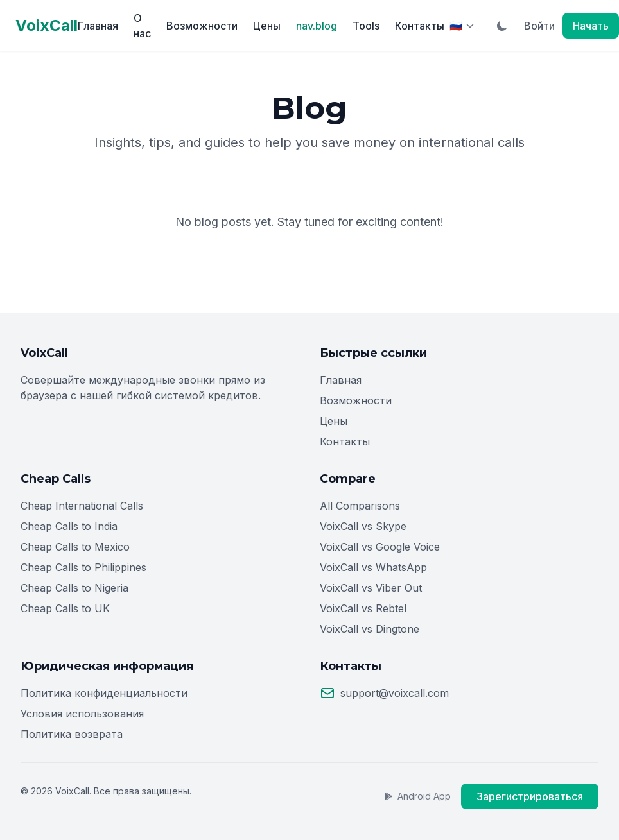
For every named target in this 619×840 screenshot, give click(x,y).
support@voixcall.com (395, 693)
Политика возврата (72, 734)
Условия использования (82, 714)
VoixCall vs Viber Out (371, 588)
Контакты (420, 26)
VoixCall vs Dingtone (370, 629)
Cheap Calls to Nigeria (74, 588)
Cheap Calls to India (69, 526)
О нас (142, 26)
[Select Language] (462, 26)
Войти (539, 26)
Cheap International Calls (82, 506)
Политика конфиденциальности (104, 693)
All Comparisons (360, 506)
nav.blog (317, 26)
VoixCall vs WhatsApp (373, 567)
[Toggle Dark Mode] (502, 26)
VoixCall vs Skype (363, 526)
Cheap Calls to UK (65, 608)
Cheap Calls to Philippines (83, 567)
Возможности (202, 26)
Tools (366, 26)
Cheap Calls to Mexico (75, 547)
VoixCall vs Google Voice (380, 547)
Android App (417, 796)
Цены (267, 26)
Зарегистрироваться (530, 796)
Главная (98, 26)
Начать (591, 26)
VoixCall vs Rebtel (363, 608)
